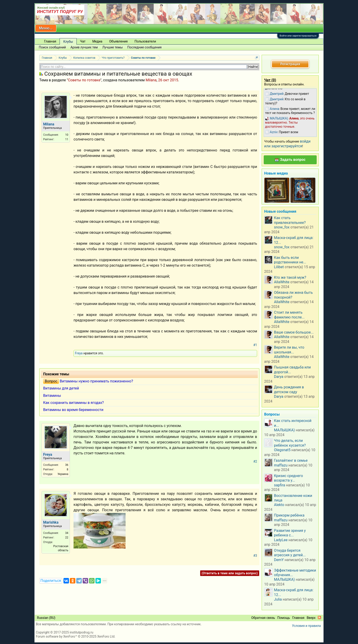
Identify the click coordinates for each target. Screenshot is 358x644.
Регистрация (290, 64)
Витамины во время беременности (73, 410)
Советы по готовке (84, 80)
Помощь (284, 618)
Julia (278, 599)
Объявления (118, 41)
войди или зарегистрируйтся (287, 144)
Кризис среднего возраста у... (288, 478)
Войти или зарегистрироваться (298, 36)
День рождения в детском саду (289, 389)
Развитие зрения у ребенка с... (290, 533)
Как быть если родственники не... (290, 260)
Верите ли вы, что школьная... (289, 350)
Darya (279, 377)
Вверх (311, 618)
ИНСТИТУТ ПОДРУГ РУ (60, 12)
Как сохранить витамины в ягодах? (74, 403)
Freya (79, 353)
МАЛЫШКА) (284, 430)
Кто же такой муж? (290, 277)
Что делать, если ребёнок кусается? (290, 443)
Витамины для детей (61, 388)
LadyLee (281, 540)
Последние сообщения (145, 47)
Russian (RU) (46, 618)
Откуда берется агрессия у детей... (290, 553)
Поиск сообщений (52, 47)
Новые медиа (276, 173)
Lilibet (279, 267)
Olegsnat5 (282, 450)
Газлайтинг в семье (291, 460)
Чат (83, 41)
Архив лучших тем (84, 47)
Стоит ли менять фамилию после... (289, 315)
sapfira (280, 485)
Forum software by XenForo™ (76, 636)
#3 (255, 556)
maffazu (281, 465)
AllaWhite (282, 282)
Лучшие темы (112, 47)
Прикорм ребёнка (289, 515)
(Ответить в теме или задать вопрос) (230, 573)
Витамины (52, 396)
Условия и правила (306, 626)
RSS (319, 617)
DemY (279, 560)
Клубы (68, 42)
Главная (50, 41)
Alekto (279, 505)
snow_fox (282, 227)
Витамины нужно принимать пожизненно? (96, 381)
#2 (255, 461)
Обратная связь (263, 618)
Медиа (97, 41)
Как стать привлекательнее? (290, 220)
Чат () (270, 80)
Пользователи (145, 41)
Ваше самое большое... (294, 332)
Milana (151, 80)
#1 (255, 345)
